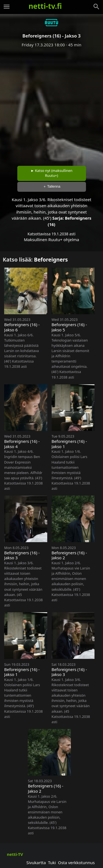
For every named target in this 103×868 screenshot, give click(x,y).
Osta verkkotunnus (76, 862)
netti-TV (15, 854)
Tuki (52, 862)
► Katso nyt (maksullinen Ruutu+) (51, 173)
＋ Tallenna (52, 186)
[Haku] (96, 7)
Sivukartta (36, 862)
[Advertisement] (51, 105)
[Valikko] (7, 7)
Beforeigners (51, 259)
